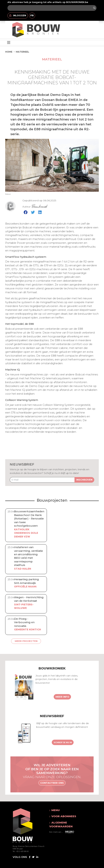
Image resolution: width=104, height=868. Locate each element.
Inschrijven (84, 480)
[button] (67, 810)
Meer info (62, 697)
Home (9, 52)
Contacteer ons (52, 783)
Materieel (22, 52)
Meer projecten (26, 641)
